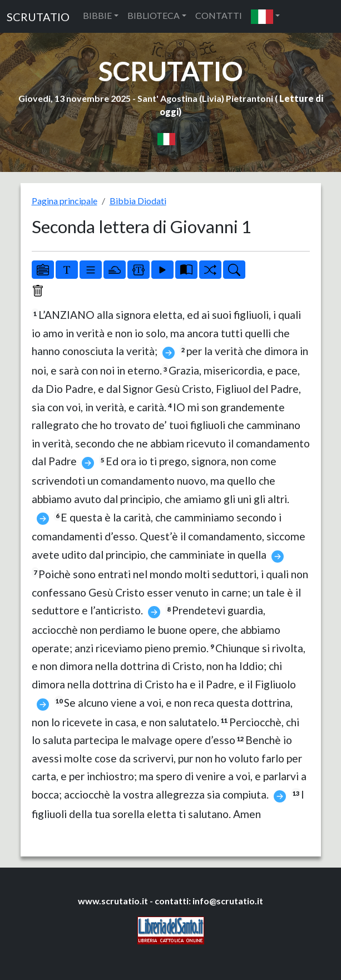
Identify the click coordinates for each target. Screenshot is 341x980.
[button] (265, 16)
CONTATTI (219, 15)
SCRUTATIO (38, 17)
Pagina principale (65, 201)
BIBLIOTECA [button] (154, 15)
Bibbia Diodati (138, 201)
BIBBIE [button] (97, 15)
